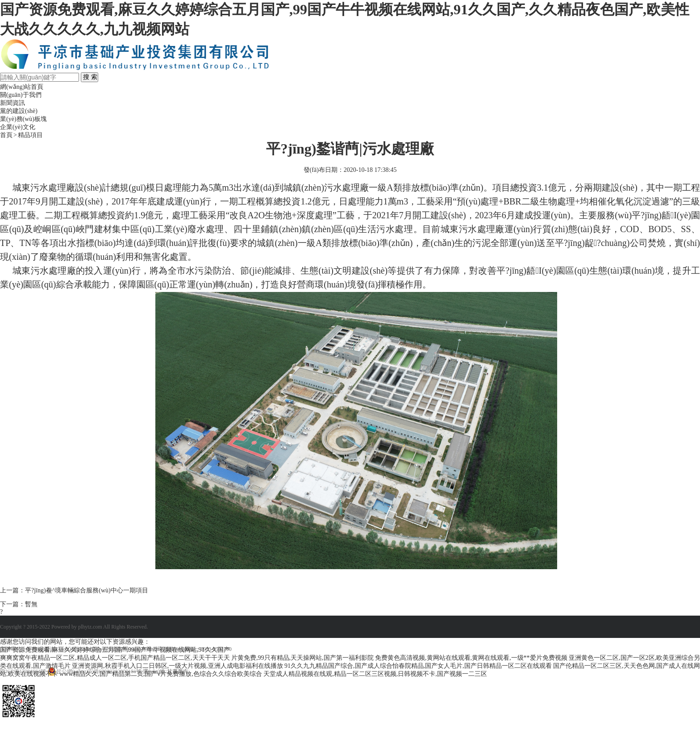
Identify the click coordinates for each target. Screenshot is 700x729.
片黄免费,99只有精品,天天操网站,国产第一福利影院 (302, 658)
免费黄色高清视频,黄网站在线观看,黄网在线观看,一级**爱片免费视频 (471, 658)
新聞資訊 (12, 103)
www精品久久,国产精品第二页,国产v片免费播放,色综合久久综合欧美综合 (161, 674)
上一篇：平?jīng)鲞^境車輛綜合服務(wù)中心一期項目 (74, 590)
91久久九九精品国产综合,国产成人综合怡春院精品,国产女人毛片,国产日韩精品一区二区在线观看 (418, 666)
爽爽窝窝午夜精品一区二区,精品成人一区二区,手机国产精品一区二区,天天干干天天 (115, 658)
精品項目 (30, 135)
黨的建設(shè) (19, 111)
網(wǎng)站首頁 (22, 87)
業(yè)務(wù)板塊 (23, 119)
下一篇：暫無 (19, 604)
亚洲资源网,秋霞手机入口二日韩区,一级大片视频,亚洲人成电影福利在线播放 (177, 666)
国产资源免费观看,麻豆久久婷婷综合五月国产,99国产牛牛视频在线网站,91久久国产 (115, 650)
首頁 (6, 135)
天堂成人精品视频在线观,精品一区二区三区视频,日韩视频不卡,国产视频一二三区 (375, 674)
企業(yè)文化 (18, 127)
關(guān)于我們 (21, 95)
